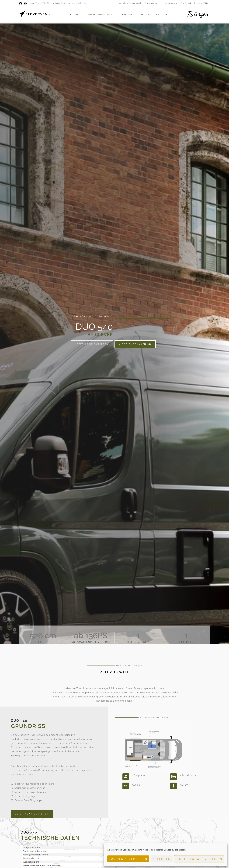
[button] (166, 15)
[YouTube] (25, 3)
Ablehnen (162, 859)
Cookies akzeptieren (128, 859)
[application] (115, 15)
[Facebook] (21, 3)
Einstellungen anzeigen (199, 859)
